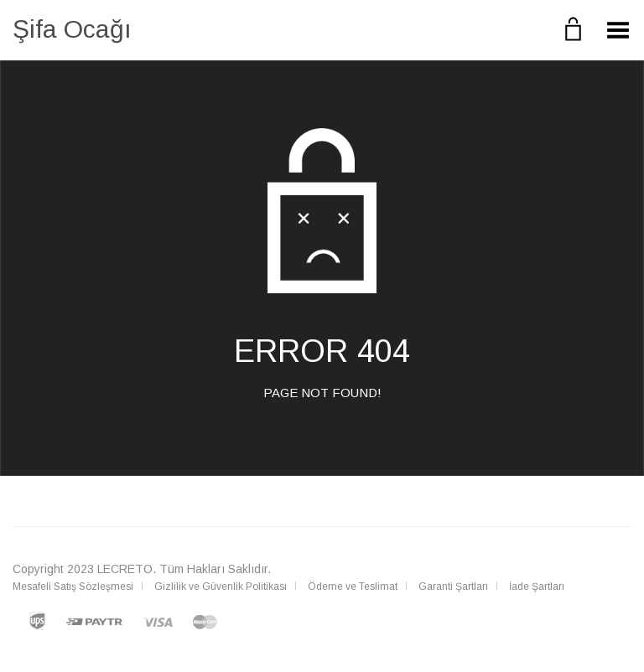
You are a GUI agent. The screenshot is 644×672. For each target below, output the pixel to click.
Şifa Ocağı (72, 29)
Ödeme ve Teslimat (353, 587)
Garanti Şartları (453, 587)
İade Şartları (537, 587)
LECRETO (125, 569)
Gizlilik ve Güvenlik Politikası (221, 587)
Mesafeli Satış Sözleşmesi (73, 587)
